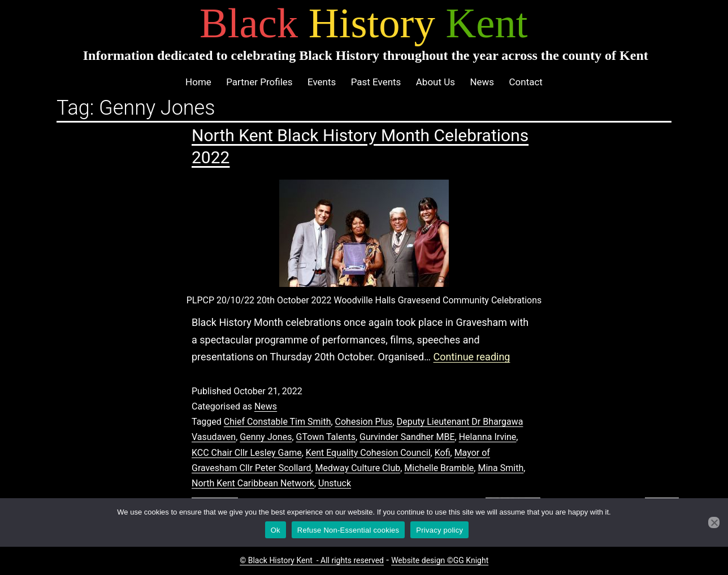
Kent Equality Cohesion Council (368, 453)
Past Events (376, 82)
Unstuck (335, 483)
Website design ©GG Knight (440, 560)
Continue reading (472, 357)
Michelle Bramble (439, 468)
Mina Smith (500, 468)
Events (322, 82)
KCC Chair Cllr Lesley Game (247, 453)
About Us (435, 82)
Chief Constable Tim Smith (278, 422)
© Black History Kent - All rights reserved (312, 560)
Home (198, 82)
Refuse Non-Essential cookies (348, 530)
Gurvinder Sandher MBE (407, 437)
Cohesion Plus (364, 422)
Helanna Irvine (488, 437)
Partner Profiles (259, 82)
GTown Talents (326, 437)
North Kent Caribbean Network (253, 483)
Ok (276, 530)
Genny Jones (266, 437)
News (482, 82)
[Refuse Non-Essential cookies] (714, 522)
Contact (525, 82)
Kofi (443, 453)
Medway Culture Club (358, 468)
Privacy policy (439, 530)
